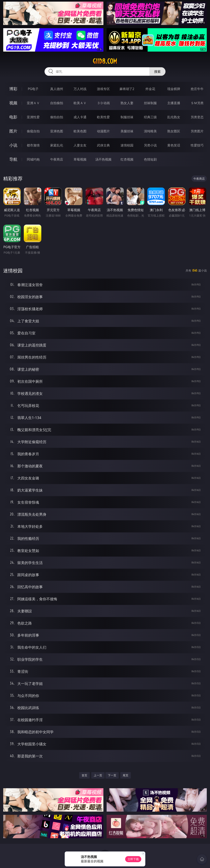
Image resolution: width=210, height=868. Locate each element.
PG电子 (33, 89)
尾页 (126, 775)
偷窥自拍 (33, 131)
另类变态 (197, 117)
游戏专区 (103, 89)
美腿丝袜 (127, 131)
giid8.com (105, 61)
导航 (13, 159)
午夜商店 (57, 159)
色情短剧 (150, 159)
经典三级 (150, 117)
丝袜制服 (150, 103)
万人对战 (80, 89)
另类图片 (197, 131)
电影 (13, 117)
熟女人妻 (127, 103)
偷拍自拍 (57, 117)
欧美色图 (80, 131)
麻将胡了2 (127, 89)
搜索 (157, 72)
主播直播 (174, 103)
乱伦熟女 (174, 117)
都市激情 (33, 145)
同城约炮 (33, 159)
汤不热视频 (103, 159)
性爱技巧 (197, 145)
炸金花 (150, 89)
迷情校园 (127, 145)
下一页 (112, 775)
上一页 (98, 775)
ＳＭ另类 (197, 103)
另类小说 (150, 145)
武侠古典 (103, 145)
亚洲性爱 (33, 117)
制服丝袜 (127, 117)
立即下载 (133, 859)
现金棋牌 (174, 89)
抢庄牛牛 (197, 89)
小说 (13, 145)
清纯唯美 (150, 131)
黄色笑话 (174, 145)
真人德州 (57, 89)
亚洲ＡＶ (33, 103)
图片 (13, 131)
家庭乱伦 (57, 145)
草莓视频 (80, 159)
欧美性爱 (103, 117)
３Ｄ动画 (103, 103)
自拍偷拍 (57, 103)
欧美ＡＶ (80, 103)
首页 (84, 775)
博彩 (13, 89)
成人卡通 (80, 117)
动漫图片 (103, 131)
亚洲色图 (57, 131)
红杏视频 (127, 159)
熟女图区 (174, 131)
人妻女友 (80, 145)
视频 (13, 103)
